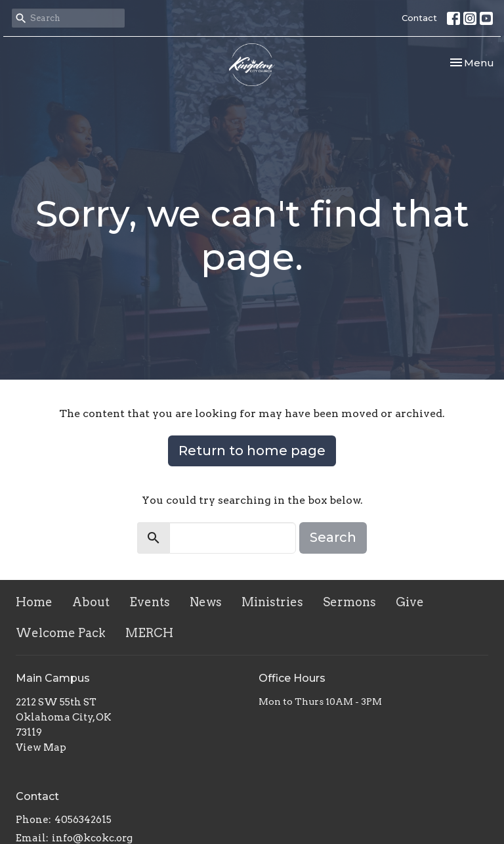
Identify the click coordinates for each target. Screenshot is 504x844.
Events (150, 602)
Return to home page (252, 451)
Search (333, 537)
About (91, 602)
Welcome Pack (61, 633)
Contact (419, 18)
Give (410, 602)
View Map (41, 747)
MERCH (149, 633)
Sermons (349, 602)
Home (34, 602)
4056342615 (83, 820)
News (206, 602)
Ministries (272, 602)
